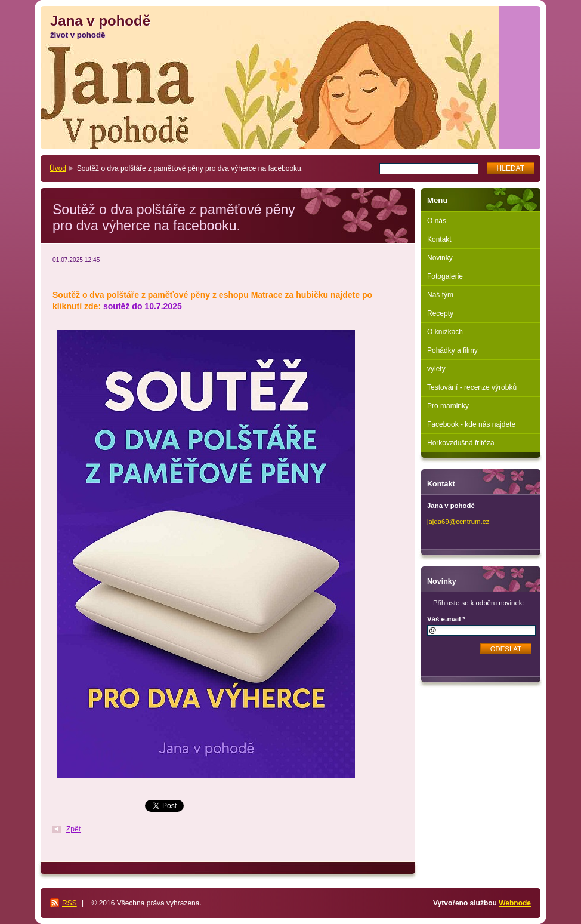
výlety (436, 369)
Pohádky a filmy (452, 350)
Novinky (440, 258)
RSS (69, 903)
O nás (437, 221)
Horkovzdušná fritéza (461, 443)
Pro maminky (448, 406)
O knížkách (445, 332)
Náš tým (440, 295)
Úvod (58, 168)
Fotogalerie (445, 276)
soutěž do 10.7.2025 (143, 306)
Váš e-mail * (446, 619)
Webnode (515, 903)
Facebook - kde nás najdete (471, 424)
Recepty (440, 313)
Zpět (73, 829)
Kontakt (439, 239)
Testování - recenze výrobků (472, 387)
